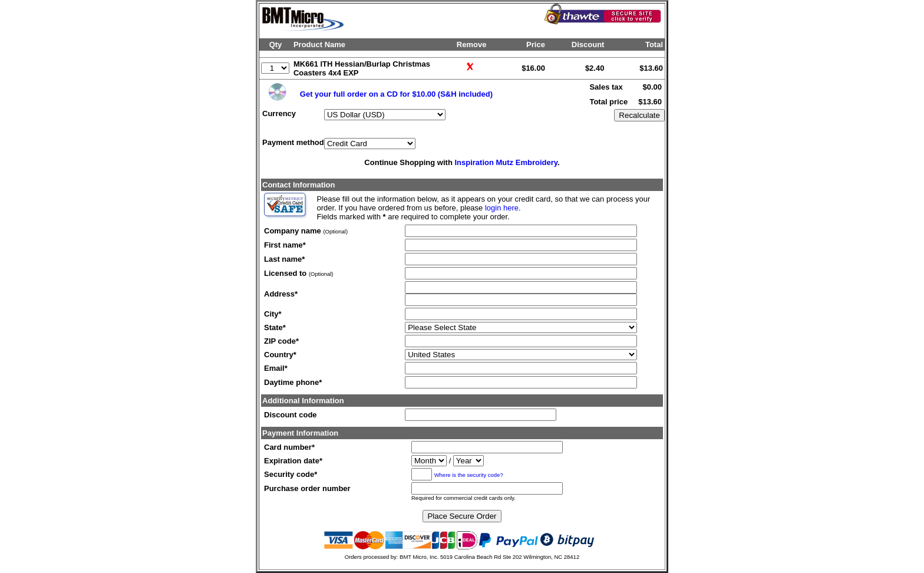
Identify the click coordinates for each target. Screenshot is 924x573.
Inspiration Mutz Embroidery (506, 162)
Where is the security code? (469, 475)
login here (502, 208)
